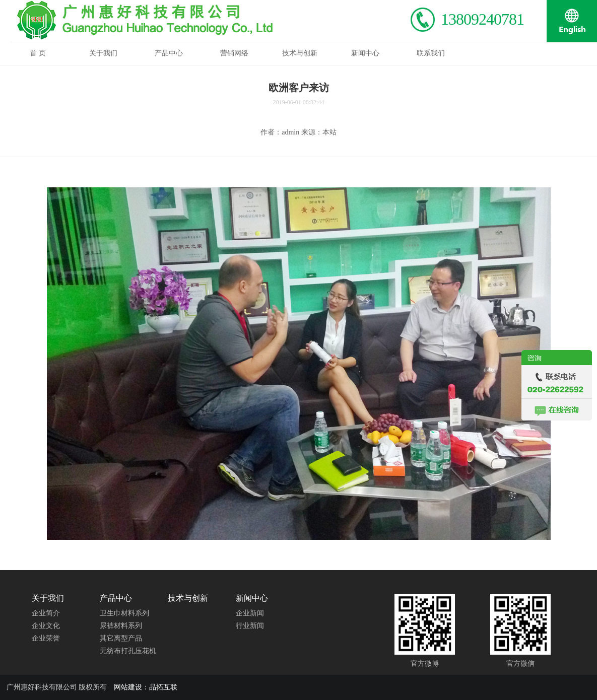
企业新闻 (250, 613)
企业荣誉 (46, 638)
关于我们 (48, 598)
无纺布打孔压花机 (128, 651)
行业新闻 (250, 626)
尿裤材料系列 (121, 626)
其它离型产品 (121, 638)
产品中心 (116, 598)
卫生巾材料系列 (124, 613)
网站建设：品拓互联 (146, 687)
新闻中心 (252, 598)
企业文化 (46, 626)
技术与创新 (188, 598)
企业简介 (46, 613)
